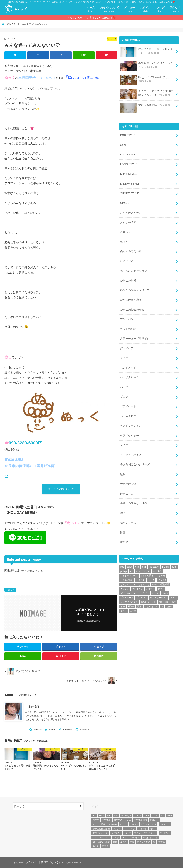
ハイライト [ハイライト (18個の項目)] (144, 583)
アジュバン (127, 314)
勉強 (123, 465)
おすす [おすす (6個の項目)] (147, 561)
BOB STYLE (127, 135)
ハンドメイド (128, 361)
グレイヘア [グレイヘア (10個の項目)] (137, 578)
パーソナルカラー (131, 371)
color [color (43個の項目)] (129, 556)
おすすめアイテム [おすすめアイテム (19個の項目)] (129, 565)
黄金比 (124, 531)
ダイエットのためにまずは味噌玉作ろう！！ (146, 94)
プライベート (128, 399)
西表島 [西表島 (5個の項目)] (133, 600)
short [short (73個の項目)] (138, 561)
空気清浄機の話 (145, 106)
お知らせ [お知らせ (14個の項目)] (141, 569)
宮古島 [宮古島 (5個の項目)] (169, 596)
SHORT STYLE (129, 191)
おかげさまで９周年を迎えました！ (146, 52)
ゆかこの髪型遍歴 (131, 295)
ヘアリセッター (129, 427)
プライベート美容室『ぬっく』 (42, 862)
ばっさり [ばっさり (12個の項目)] (162, 569)
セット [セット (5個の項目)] (161, 578)
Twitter (52, 730)
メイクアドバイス (131, 446)
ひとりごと (127, 257)
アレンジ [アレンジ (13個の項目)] (125, 578)
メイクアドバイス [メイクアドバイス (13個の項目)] (129, 591)
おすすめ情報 (128, 220)
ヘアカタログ (128, 409)
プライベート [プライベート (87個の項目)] (127, 587)
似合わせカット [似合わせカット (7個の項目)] (148, 591)
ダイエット (127, 352)
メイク (124, 437)
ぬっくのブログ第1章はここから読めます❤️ (92, 18)
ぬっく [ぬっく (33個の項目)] (151, 569)
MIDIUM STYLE (129, 182)
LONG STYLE (128, 163)
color (123, 144)
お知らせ (125, 229)
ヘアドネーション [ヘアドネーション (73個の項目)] (159, 587)
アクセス (175, 9)
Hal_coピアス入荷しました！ (147, 80)
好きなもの (127, 484)
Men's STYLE (128, 172)
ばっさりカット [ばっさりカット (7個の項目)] (128, 574)
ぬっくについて (110, 9)
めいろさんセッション (133, 267)
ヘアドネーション (131, 418)
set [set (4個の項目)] (131, 561)
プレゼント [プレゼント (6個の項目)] (142, 587)
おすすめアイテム (131, 210)
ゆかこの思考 (128, 276)
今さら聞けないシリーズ (135, 456)
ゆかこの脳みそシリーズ (135, 286)
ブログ (160, 9)
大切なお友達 (128, 475)
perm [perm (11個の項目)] (174, 556)
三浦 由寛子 (32, 707)
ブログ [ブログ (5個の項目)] (165, 583)
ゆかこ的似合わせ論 (132, 305)
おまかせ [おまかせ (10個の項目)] (161, 565)
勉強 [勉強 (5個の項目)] (123, 596)
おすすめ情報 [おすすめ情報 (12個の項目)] (147, 565)
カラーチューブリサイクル (136, 333)
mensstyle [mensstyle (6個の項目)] (154, 556)
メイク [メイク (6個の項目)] (174, 587)
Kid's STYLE (128, 154)
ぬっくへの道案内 (59, 489)
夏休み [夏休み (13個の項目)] (131, 596)
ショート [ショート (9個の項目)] (150, 578)
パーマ (124, 380)
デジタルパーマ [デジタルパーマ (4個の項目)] (128, 583)
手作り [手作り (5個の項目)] (124, 600)
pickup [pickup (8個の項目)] (124, 561)
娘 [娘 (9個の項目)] (162, 596)
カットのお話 (128, 324)
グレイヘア (127, 342)
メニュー (130, 9)
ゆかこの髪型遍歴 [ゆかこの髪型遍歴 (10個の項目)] (161, 574)
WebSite (37, 730)
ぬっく (11, 590)
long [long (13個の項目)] (144, 556)
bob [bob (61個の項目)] (122, 556)
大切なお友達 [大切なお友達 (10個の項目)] (151, 596)
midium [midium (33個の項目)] (165, 556)
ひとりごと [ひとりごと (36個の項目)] (144, 574)
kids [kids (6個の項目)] (137, 556)
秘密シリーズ (128, 513)
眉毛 (123, 503)
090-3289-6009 (23, 443)
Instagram (84, 730)
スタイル (146, 9)
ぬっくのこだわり (131, 248)
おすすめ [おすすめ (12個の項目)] (157, 561)
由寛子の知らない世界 (133, 494)
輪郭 (123, 522)
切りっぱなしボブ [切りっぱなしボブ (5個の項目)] (167, 591)
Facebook (67, 730)
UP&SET (125, 201)
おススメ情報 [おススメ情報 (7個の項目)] (127, 569)
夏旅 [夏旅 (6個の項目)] (139, 596)
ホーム (91, 9)
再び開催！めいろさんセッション (146, 66)
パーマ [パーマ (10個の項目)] (155, 583)
